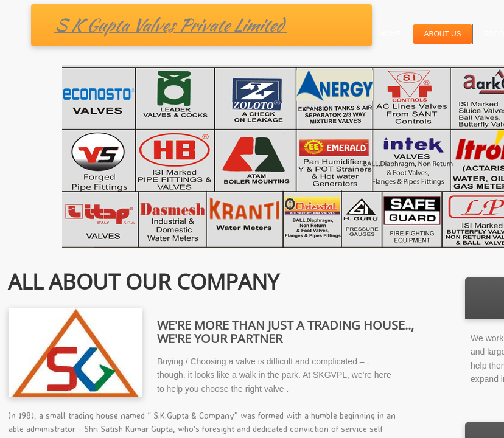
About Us (442, 34)
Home (390, 34)
